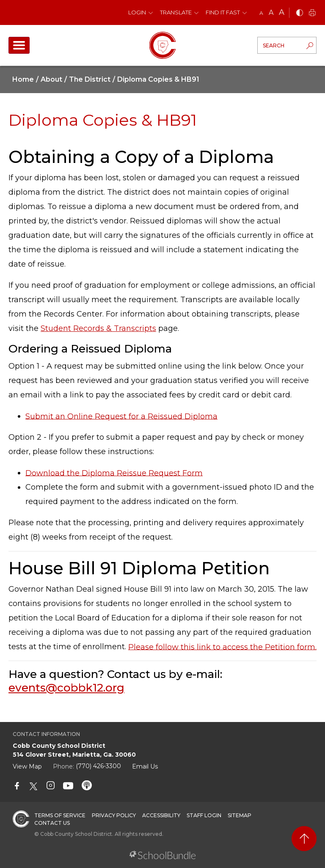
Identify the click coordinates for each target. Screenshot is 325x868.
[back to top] (304, 839)
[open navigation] (19, 45)
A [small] (261, 13)
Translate (176, 12)
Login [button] (137, 12)
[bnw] (300, 13)
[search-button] (310, 47)
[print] (312, 13)
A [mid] (271, 12)
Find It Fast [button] (223, 12)
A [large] (282, 12)
